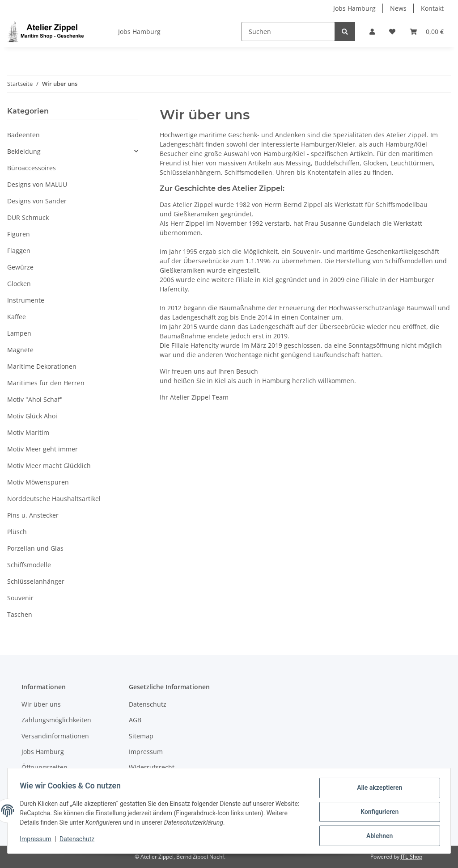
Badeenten (23, 135)
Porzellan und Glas (35, 548)
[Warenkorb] (427, 32)
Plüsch (17, 532)
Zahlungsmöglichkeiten (56, 720)
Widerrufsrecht (152, 767)
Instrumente (26, 300)
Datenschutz (148, 704)
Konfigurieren (377, 813)
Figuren (19, 234)
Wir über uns (41, 704)
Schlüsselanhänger (36, 581)
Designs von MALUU (37, 184)
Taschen (20, 614)
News (398, 8)
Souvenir (20, 598)
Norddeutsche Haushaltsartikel (54, 499)
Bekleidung (24, 151)
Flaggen (19, 251)
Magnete (20, 350)
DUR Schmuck (28, 217)
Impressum (146, 752)
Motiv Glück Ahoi (32, 416)
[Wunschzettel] (392, 32)
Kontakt (432, 8)
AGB (135, 720)
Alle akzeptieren (377, 790)
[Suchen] (288, 32)
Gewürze (20, 267)
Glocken (19, 284)
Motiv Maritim (28, 432)
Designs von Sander (37, 201)
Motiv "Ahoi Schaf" (35, 399)
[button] (372, 32)
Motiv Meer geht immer (42, 449)
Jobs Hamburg (354, 8)
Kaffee (17, 317)
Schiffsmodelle (29, 565)
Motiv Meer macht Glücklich (49, 466)
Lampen (19, 333)
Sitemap (141, 736)
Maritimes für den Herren (46, 383)
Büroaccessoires (32, 168)
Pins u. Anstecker (33, 515)
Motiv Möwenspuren (38, 482)
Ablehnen (377, 836)
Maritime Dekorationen (42, 366)
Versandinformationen (55, 736)
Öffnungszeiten (45, 767)
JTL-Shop (411, 857)
